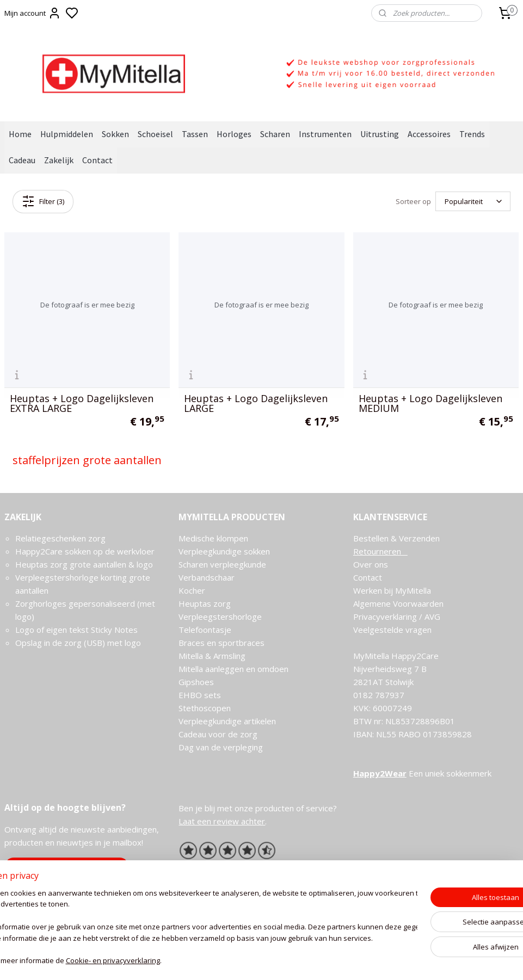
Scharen (275, 134)
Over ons (371, 564)
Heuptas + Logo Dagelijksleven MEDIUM (430, 403)
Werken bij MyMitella (392, 590)
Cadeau (22, 160)
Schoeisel (155, 134)
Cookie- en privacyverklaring (164, 967)
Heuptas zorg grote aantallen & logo (84, 564)
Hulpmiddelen (67, 134)
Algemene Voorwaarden (398, 603)
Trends (472, 134)
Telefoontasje (205, 630)
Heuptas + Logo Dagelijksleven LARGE (256, 403)
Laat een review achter (222, 821)
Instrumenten (325, 134)
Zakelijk (59, 160)
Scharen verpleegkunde (222, 564)
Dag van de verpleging (221, 747)
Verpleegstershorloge (220, 617)
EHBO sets (200, 695)
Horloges (234, 134)
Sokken (115, 134)
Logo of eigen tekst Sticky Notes (76, 630)
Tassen (195, 134)
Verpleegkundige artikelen (227, 721)
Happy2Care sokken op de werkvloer (85, 551)
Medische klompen (213, 538)
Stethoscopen (205, 708)
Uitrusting (380, 134)
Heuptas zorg (205, 603)
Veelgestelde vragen (392, 630)
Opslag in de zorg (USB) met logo (78, 643)
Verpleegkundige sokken (224, 551)
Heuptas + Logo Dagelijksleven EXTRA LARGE (82, 403)
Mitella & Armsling (212, 656)
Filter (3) (43, 201)
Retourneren (380, 551)
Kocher (192, 590)
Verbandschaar (207, 577)
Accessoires (429, 134)
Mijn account (33, 13)
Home (20, 134)
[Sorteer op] (473, 201)
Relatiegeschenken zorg (60, 538)
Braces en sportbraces (221, 643)
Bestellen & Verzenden (396, 538)
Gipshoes (196, 682)
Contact (97, 160)
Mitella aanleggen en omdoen (233, 669)
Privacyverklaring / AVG (397, 617)
